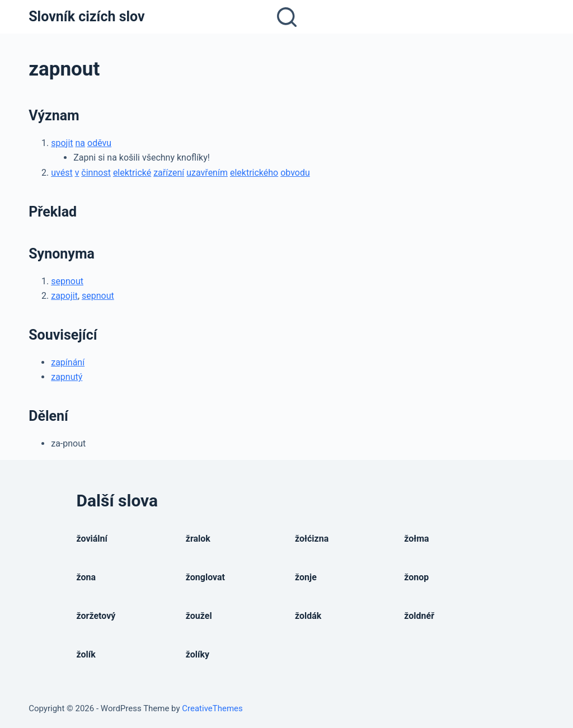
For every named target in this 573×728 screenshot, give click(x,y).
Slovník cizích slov (86, 17)
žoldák (308, 616)
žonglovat (205, 577)
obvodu (295, 173)
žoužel (199, 616)
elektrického (254, 173)
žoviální (92, 539)
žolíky (198, 654)
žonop (416, 577)
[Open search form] (287, 17)
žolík (86, 654)
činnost (96, 173)
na (81, 143)
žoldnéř (419, 616)
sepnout (67, 281)
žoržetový (96, 616)
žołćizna (312, 539)
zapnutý (67, 377)
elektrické (132, 173)
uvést (62, 173)
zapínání (68, 362)
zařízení (169, 173)
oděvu (99, 143)
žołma (416, 539)
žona (86, 577)
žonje (306, 577)
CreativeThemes (212, 708)
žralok (198, 539)
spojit (62, 143)
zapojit (64, 296)
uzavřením (207, 173)
